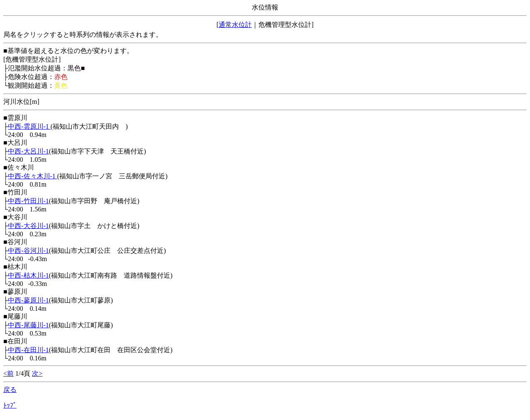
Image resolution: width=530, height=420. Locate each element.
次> (37, 373)
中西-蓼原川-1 (28, 300)
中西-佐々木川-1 (33, 176)
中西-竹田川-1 (28, 201)
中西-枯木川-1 (28, 275)
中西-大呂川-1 (28, 151)
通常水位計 (235, 25)
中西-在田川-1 (28, 350)
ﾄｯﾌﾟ (10, 405)
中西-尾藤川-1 (28, 325)
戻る (10, 390)
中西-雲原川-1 (29, 126)
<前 (8, 373)
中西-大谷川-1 (28, 226)
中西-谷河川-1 (28, 251)
